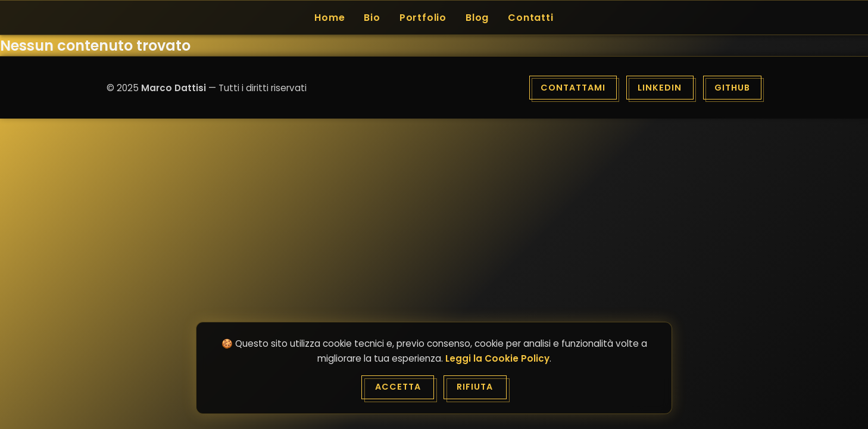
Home (330, 18)
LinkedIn (660, 88)
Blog (477, 18)
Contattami (573, 88)
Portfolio (423, 18)
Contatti (530, 18)
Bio (372, 18)
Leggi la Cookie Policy (497, 358)
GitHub (732, 88)
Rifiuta (475, 387)
